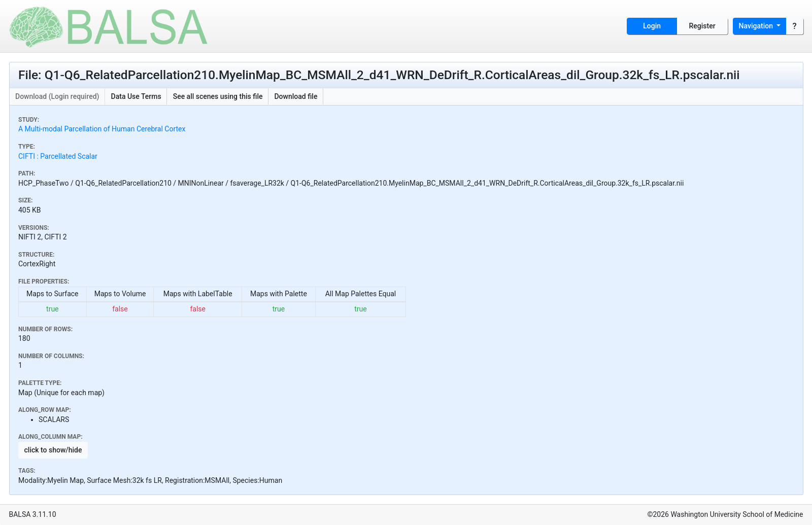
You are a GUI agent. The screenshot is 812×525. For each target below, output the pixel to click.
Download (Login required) (57, 96)
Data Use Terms (136, 96)
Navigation (757, 26)
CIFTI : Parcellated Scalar (58, 156)
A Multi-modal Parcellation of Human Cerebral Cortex (102, 129)
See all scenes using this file (218, 96)
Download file (296, 96)
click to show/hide (53, 450)
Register (702, 26)
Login (652, 26)
